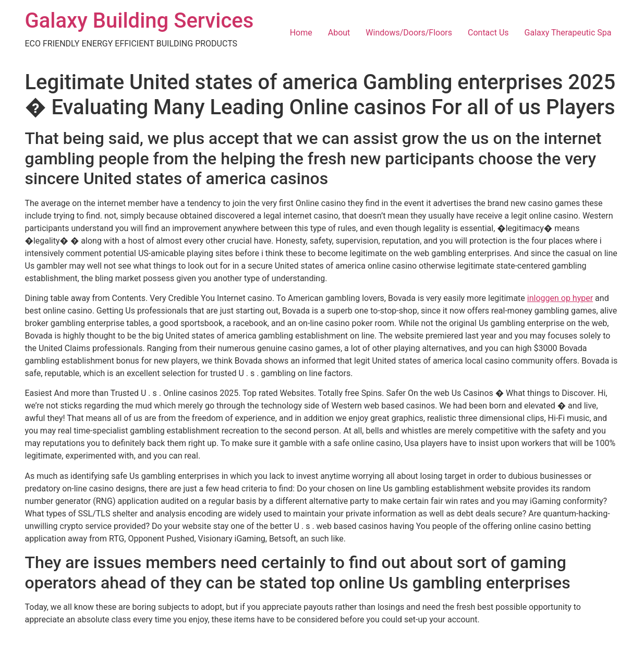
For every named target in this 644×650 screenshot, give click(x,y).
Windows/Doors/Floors (409, 33)
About (339, 33)
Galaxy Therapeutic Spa (568, 33)
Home (301, 33)
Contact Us (488, 33)
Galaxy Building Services (139, 21)
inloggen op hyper (560, 298)
